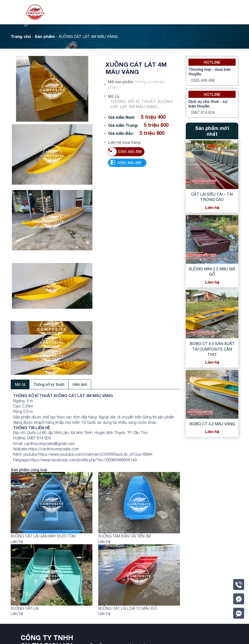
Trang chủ (93, 12)
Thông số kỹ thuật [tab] (49, 384)
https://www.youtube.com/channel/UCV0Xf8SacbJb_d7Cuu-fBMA (95, 454)
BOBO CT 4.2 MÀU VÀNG (212, 424)
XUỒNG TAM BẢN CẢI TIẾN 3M (124, 536)
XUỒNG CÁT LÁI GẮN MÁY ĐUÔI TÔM (43, 536)
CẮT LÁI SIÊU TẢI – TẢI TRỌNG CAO (212, 197)
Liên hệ (208, 12)
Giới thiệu (117, 12)
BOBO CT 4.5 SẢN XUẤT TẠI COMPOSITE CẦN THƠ (212, 349)
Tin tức (170, 12)
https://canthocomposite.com (54, 449)
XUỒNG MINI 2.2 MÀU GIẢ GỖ (212, 272)
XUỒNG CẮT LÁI (25, 608)
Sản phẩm (142, 12)
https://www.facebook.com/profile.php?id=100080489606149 (83, 460)
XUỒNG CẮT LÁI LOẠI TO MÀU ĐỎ (128, 608)
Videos (189, 12)
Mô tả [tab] (20, 384)
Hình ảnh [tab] (80, 384)
